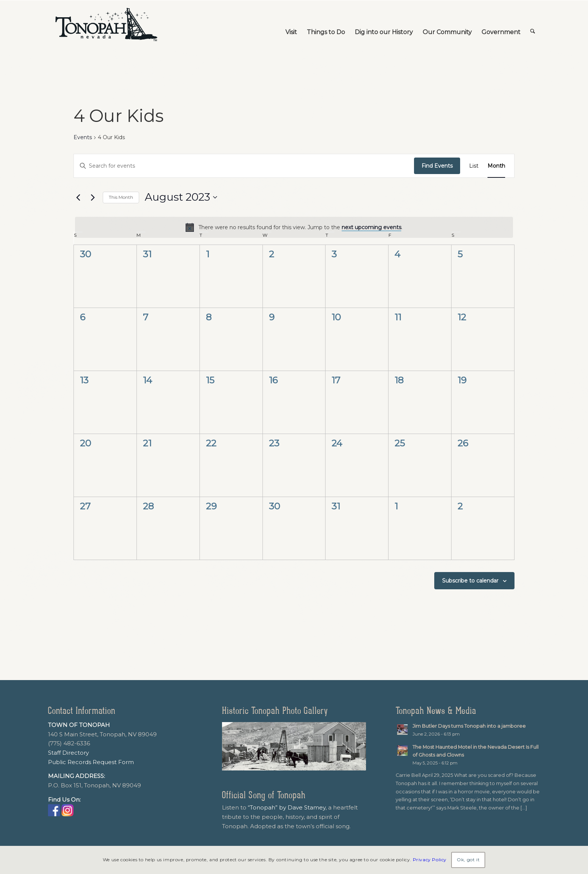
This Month (121, 197)
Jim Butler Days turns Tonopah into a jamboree (469, 726)
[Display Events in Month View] (496, 166)
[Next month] (93, 197)
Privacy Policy (430, 860)
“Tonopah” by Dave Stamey (287, 807)
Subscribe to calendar (470, 581)
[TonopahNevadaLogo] (106, 25)
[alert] (294, 227)
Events (83, 137)
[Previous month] (78, 197)
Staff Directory (68, 753)
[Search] (533, 25)
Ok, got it (468, 860)
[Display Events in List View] (474, 166)
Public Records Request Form (91, 762)
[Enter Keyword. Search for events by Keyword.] (244, 166)
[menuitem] (291, 25)
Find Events (437, 166)
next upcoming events (371, 227)
